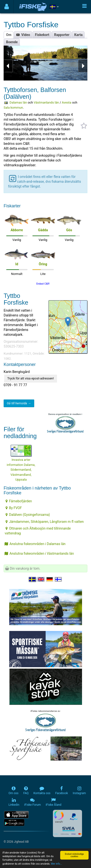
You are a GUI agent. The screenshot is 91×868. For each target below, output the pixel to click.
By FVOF (14, 508)
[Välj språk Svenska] (33, 579)
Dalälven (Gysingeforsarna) (28, 515)
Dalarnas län (18, 102)
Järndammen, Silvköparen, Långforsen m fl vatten (45, 522)
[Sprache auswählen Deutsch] (50, 579)
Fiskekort (42, 35)
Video (23, 35)
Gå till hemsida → (19, 403)
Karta (78, 35)
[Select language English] (41, 579)
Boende (12, 42)
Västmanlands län (46, 102)
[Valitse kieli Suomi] (58, 579)
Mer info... (57, 865)
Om (9, 35)
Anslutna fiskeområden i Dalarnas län (35, 544)
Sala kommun (13, 108)
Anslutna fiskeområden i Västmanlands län (39, 553)
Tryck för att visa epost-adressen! (31, 378)
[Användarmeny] (7, 7)
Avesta (67, 102)
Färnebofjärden (19, 501)
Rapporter (62, 35)
